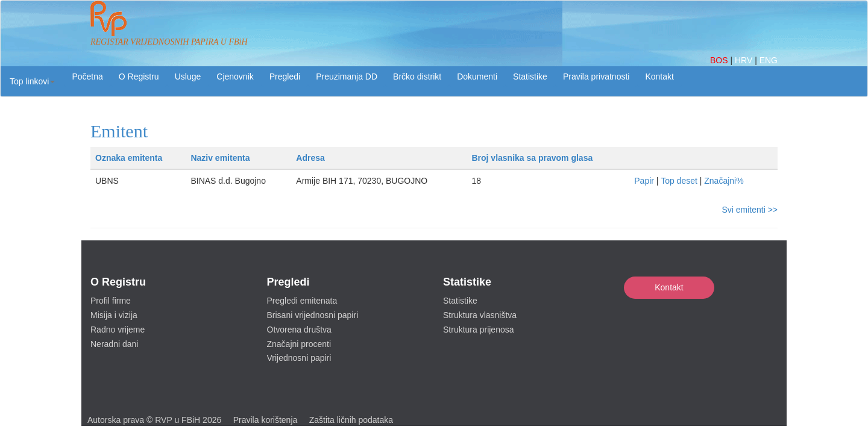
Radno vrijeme (118, 330)
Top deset (679, 181)
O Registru (139, 77)
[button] (32, 81)
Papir (644, 181)
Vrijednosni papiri (299, 358)
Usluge (188, 77)
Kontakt (669, 287)
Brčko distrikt (417, 77)
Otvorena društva (299, 330)
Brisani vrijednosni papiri (313, 315)
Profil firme (111, 301)
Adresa (310, 158)
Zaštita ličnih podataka (351, 420)
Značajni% (724, 181)
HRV (745, 60)
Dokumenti (477, 77)
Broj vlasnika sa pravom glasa (532, 158)
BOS (720, 60)
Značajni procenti (299, 344)
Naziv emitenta (220, 158)
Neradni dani (114, 344)
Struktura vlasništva (480, 315)
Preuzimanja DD (347, 77)
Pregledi (285, 77)
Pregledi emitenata (302, 301)
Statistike (530, 77)
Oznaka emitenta (129, 158)
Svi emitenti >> (750, 210)
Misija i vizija (114, 315)
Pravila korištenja (266, 420)
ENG (769, 60)
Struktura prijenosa (479, 330)
